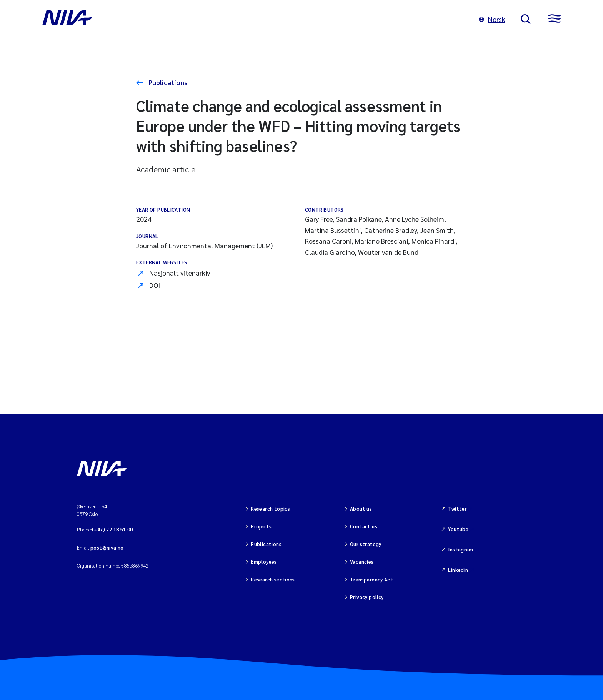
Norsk (492, 19)
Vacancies (362, 562)
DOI (155, 285)
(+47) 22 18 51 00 (112, 529)
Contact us (364, 526)
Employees (264, 562)
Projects (261, 526)
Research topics (270, 509)
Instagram (461, 549)
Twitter (457, 509)
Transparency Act (371, 579)
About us (361, 509)
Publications (167, 82)
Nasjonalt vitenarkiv (180, 273)
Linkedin (458, 570)
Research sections (273, 579)
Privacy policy (367, 597)
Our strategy (366, 544)
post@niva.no (107, 547)
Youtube (458, 529)
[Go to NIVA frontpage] (253, 19)
